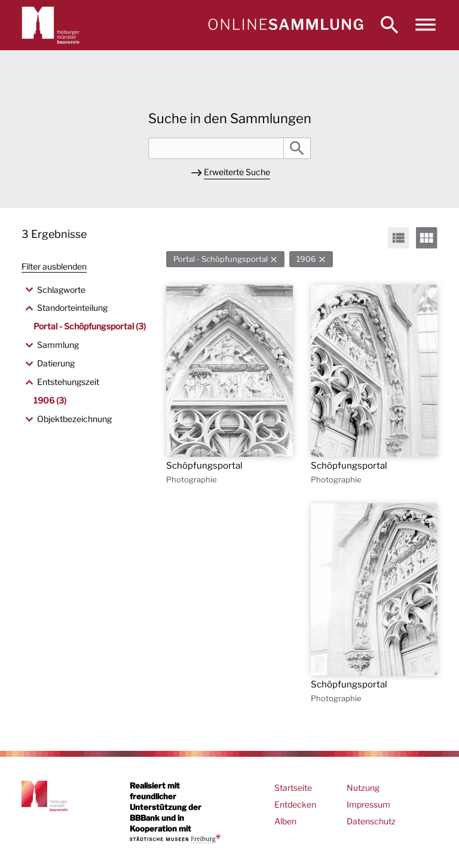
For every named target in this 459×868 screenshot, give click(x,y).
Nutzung (363, 788)
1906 (306, 259)
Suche (297, 148)
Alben (285, 821)
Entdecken (295, 804)
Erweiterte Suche (237, 172)
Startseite (293, 788)
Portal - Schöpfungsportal (221, 259)
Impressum (368, 804)
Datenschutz (371, 821)
